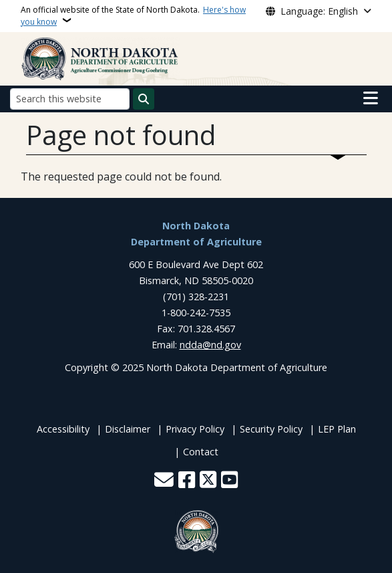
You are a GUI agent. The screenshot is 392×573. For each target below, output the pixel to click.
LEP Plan (337, 429)
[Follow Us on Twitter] (208, 481)
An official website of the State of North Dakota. (133, 16)
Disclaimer (128, 429)
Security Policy (271, 429)
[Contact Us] (164, 481)
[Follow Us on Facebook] (187, 481)
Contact (201, 452)
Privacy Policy (195, 429)
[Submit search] (144, 99)
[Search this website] (70, 99)
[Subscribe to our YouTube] (229, 481)
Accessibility (63, 429)
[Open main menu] (371, 98)
